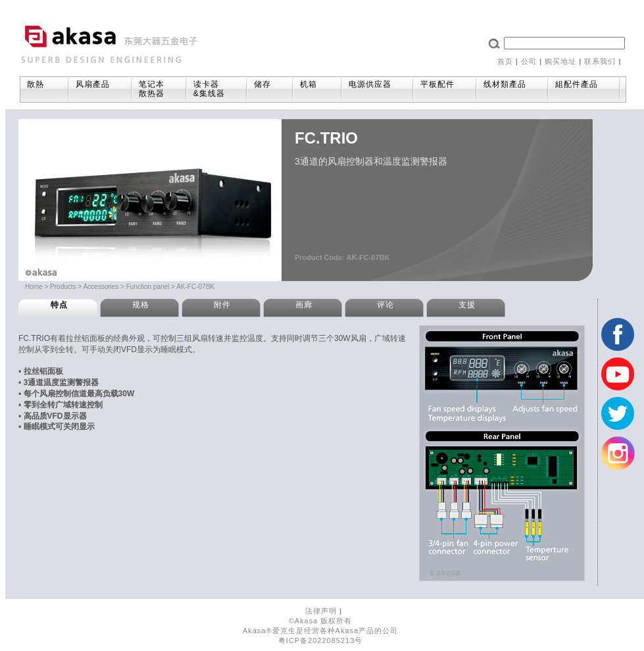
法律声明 (321, 611)
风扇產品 (99, 86)
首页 (505, 61)
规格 (141, 305)
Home (34, 287)
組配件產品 (583, 86)
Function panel (148, 287)
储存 (269, 86)
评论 (385, 305)
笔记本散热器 (152, 89)
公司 (529, 61)
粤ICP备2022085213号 (321, 640)
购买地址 (560, 61)
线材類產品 (511, 86)
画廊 (304, 305)
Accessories (101, 287)
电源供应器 (376, 86)
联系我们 (600, 61)
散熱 (43, 86)
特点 (59, 305)
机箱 (316, 86)
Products (63, 287)
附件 (222, 305)
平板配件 (444, 86)
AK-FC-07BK (195, 287)
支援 (467, 305)
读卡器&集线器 (215, 89)
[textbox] (564, 43)
